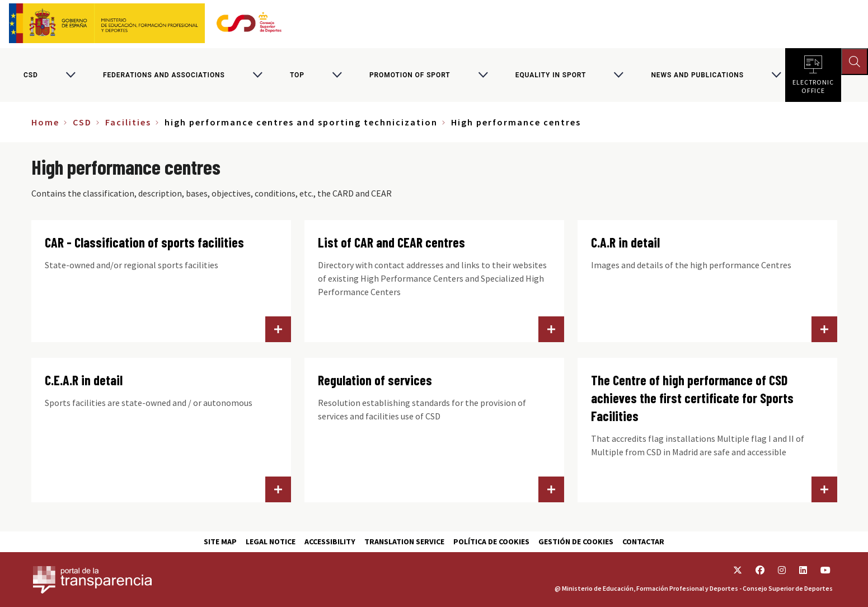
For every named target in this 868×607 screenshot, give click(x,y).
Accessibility (330, 541)
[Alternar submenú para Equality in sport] (618, 75)
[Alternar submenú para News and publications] (776, 75)
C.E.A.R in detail (84, 380)
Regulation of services (375, 380)
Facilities (128, 122)
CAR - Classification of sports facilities (144, 242)
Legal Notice (271, 541)
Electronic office (813, 84)
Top (297, 75)
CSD (31, 75)
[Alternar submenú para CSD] (71, 75)
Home (45, 122)
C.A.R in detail (625, 242)
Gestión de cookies (576, 541)
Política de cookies (491, 541)
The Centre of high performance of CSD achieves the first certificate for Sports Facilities (692, 398)
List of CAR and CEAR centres (391, 242)
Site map (220, 541)
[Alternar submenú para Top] (337, 75)
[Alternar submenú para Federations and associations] (257, 75)
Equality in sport (551, 75)
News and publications (697, 75)
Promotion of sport (410, 75)
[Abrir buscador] (855, 62)
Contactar (643, 541)
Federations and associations (164, 75)
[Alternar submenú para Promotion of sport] (483, 75)
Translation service (404, 541)
